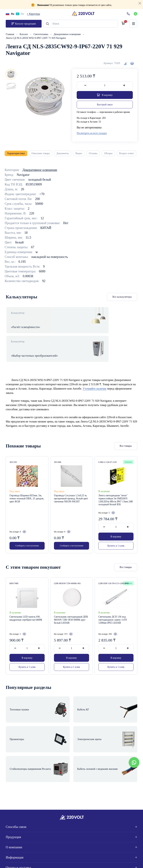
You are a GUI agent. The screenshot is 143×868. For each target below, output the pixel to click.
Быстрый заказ (105, 106)
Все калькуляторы (122, 299)
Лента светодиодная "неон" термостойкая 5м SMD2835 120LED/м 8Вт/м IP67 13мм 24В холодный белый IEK (116, 494)
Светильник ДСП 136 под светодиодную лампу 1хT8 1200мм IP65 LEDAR (113, 614)
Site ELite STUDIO (124, 861)
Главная (10, 36)
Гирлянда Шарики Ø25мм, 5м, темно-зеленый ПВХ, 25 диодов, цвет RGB (27, 492)
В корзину (116, 530)
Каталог (24, 36)
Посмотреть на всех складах (92, 135)
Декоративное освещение (68, 36)
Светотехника (41, 36)
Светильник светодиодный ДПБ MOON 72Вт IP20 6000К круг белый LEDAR (71, 614)
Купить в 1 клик (116, 540)
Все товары (126, 440)
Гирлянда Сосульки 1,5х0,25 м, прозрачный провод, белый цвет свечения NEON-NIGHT (71, 492)
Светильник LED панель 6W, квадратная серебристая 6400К (26, 612)
